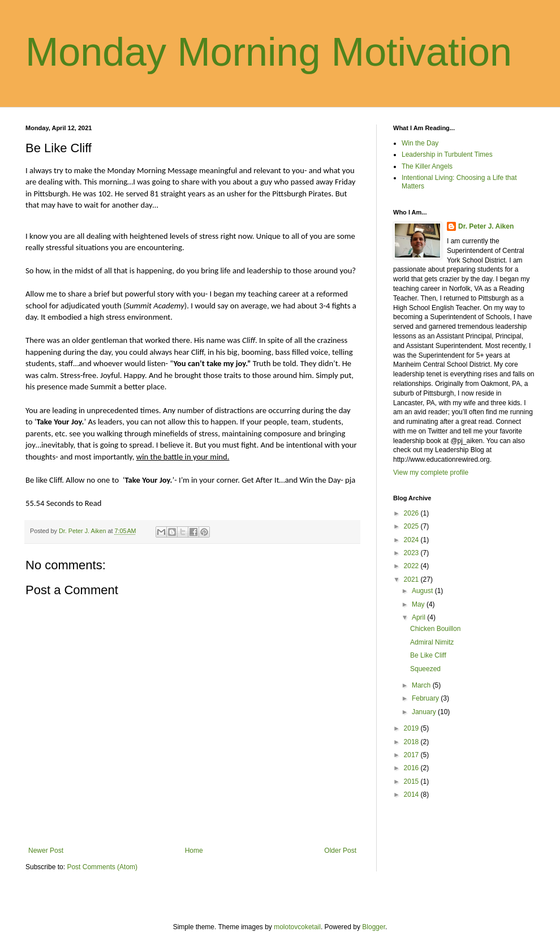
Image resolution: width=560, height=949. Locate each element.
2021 (412, 579)
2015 (412, 781)
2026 (412, 513)
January (425, 712)
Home (194, 851)
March (422, 685)
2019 (412, 728)
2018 (412, 742)
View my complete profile (431, 473)
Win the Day (420, 143)
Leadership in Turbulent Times (447, 154)
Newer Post (46, 851)
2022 (412, 566)
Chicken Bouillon (435, 629)
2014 (412, 795)
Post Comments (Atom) (102, 867)
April (419, 617)
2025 (412, 526)
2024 (412, 540)
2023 (412, 553)
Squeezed (425, 669)
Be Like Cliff (428, 655)
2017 (412, 755)
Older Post (340, 851)
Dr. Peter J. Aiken (486, 226)
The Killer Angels (427, 166)
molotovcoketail (297, 927)
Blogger (374, 927)
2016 (412, 768)
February (426, 698)
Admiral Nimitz (432, 642)
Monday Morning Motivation (269, 52)
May (419, 604)
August (423, 591)
